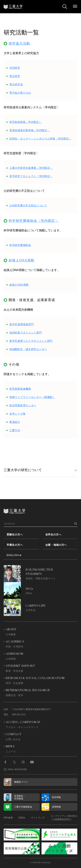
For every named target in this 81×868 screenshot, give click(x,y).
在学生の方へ (53, 535)
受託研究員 (16, 84)
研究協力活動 (19, 43)
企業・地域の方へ (56, 545)
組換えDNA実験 (22, 260)
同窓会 (22, 818)
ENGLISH (13, 555)
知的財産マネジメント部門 (26, 333)
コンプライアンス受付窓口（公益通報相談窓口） (64, 818)
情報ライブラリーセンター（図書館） (32, 397)
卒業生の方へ (15, 545)
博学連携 (8, 818)
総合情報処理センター (23, 405)
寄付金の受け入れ (20, 93)
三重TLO (15, 430)
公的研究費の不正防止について (28, 205)
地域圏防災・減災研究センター (28, 349)
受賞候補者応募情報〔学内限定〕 (30, 130)
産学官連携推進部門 (21, 324)
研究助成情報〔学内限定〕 (26, 122)
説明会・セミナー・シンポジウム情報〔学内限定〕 (40, 139)
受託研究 (15, 76)
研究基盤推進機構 (20, 389)
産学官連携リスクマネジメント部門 (31, 341)
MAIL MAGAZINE (15, 769)
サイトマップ (38, 818)
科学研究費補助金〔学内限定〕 (34, 221)
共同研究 (15, 68)
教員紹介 (15, 422)
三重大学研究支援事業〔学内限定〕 (31, 168)
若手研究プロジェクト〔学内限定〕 (31, 176)
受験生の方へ (15, 535)
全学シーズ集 (17, 414)
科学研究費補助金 (20, 245)
